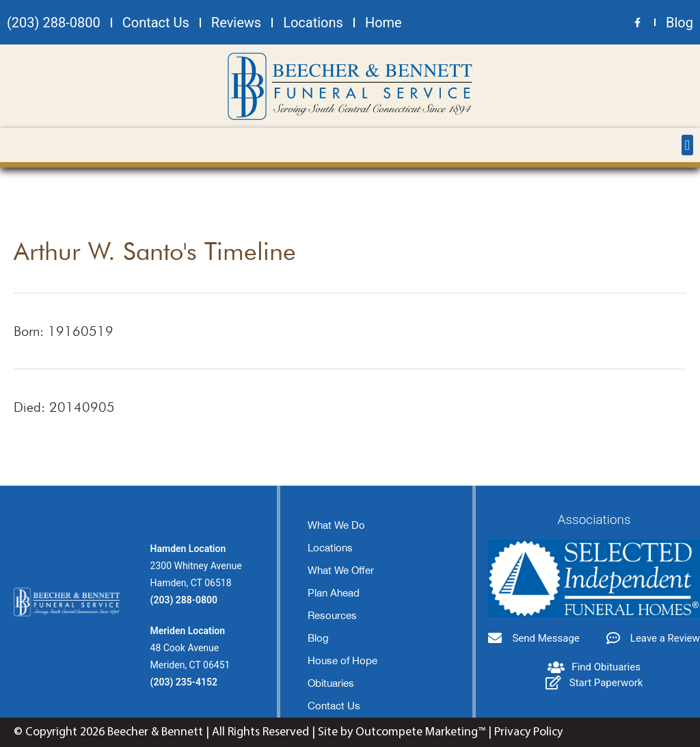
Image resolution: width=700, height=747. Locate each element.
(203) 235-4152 (184, 682)
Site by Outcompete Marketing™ (402, 732)
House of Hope (342, 660)
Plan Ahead (334, 593)
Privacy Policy (528, 732)
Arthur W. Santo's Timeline (155, 251)
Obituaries (331, 683)
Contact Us (334, 706)
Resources (332, 615)
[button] (687, 145)
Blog (318, 638)
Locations (330, 548)
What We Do (336, 525)
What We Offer (341, 570)
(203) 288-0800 (184, 600)
